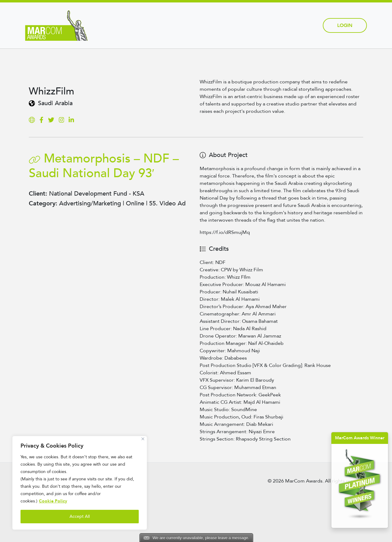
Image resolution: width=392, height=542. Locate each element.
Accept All (80, 516)
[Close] (143, 439)
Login (345, 25)
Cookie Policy (53, 501)
